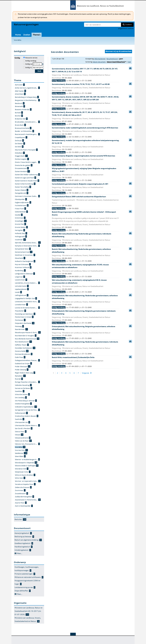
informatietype (100, 59)
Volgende (86, 373)
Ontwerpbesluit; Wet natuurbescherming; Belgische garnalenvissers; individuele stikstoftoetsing (86, 317)
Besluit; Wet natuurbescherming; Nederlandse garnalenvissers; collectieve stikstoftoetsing (86, 255)
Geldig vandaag (31, 61)
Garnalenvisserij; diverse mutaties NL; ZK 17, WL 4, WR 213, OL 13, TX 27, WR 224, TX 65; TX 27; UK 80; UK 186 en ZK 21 (86, 118)
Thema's (37, 35)
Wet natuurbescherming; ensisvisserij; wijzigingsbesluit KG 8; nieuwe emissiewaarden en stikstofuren (86, 286)
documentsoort (112, 59)
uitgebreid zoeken (126, 28)
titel (129, 62)
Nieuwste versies (31, 58)
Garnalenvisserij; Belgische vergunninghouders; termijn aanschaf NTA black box (86, 160)
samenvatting (130, 68)
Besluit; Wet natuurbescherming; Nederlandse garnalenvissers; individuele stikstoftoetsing (86, 240)
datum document (99, 62)
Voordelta (18, 40)
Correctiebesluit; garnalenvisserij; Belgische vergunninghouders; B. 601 (86, 189)
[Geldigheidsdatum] (37, 64)
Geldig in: (29, 68)
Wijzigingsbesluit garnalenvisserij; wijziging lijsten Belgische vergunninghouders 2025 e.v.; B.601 (86, 175)
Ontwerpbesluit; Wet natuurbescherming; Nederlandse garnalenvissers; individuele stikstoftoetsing (86, 348)
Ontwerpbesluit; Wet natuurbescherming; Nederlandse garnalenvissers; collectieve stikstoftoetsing (86, 302)
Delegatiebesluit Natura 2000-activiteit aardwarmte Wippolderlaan (86, 203)
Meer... (20, 553)
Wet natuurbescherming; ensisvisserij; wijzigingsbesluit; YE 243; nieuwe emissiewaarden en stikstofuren (86, 271)
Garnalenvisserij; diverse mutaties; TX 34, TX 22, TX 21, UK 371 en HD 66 (86, 89)
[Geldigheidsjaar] (38, 68)
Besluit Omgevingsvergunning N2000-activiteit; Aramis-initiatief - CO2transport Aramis (86, 221)
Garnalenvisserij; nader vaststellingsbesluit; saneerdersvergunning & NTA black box (86, 132)
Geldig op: (29, 64)
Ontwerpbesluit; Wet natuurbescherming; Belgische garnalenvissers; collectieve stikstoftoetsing (86, 333)
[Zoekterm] (103, 25)
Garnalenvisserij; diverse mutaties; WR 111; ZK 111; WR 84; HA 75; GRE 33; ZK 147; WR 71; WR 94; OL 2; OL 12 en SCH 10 (86, 75)
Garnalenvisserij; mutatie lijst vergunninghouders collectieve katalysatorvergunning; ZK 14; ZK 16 (86, 147)
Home (18, 35)
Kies (43, 64)
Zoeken (129, 25)
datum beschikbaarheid (116, 62)
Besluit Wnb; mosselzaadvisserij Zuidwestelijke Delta (86, 362)
